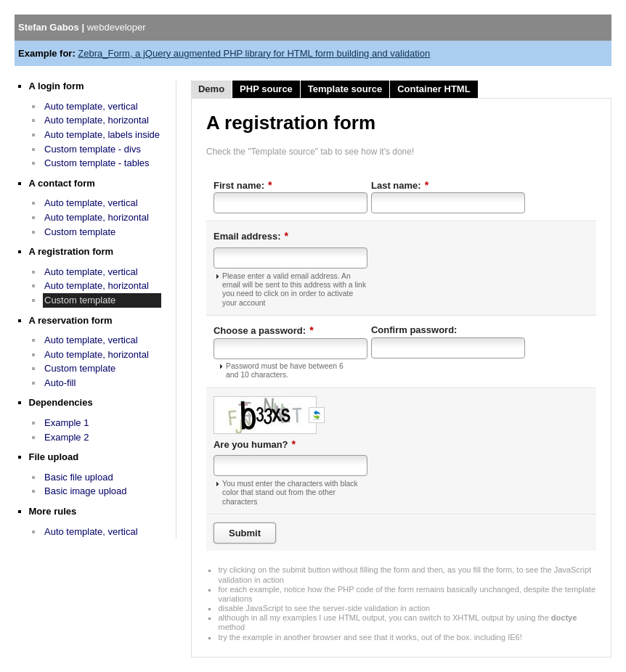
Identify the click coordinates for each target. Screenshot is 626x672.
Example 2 (66, 437)
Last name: (400, 185)
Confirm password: (414, 330)
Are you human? (255, 444)
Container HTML (434, 89)
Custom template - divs (93, 149)
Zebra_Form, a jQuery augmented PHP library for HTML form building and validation (254, 53)
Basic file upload (79, 477)
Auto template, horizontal (97, 120)
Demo (211, 89)
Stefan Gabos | (82, 27)
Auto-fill (60, 383)
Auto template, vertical (91, 106)
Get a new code (317, 415)
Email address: (251, 236)
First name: (243, 185)
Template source (345, 89)
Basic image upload (85, 491)
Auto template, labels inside (102, 135)
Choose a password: (264, 330)
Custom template (80, 232)
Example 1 (66, 423)
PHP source (266, 89)
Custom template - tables (97, 163)
